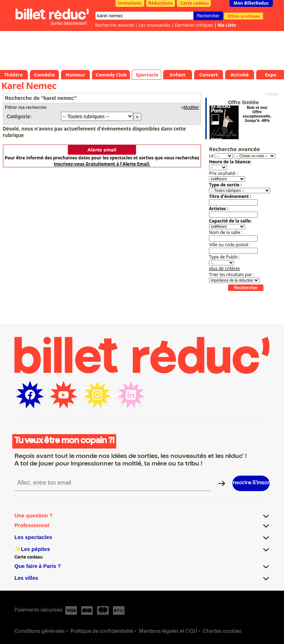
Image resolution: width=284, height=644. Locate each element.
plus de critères (224, 268)
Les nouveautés (154, 25)
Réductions (160, 3)
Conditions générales (40, 632)
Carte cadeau (195, 3)
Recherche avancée (115, 25)
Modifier (191, 107)
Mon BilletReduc (251, 3)
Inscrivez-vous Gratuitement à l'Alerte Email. (102, 164)
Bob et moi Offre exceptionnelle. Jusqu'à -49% (257, 114)
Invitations (130, 3)
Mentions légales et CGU (168, 632)
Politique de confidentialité (102, 632)
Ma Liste (227, 25)
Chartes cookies (222, 632)
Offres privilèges (244, 16)
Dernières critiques (194, 25)
